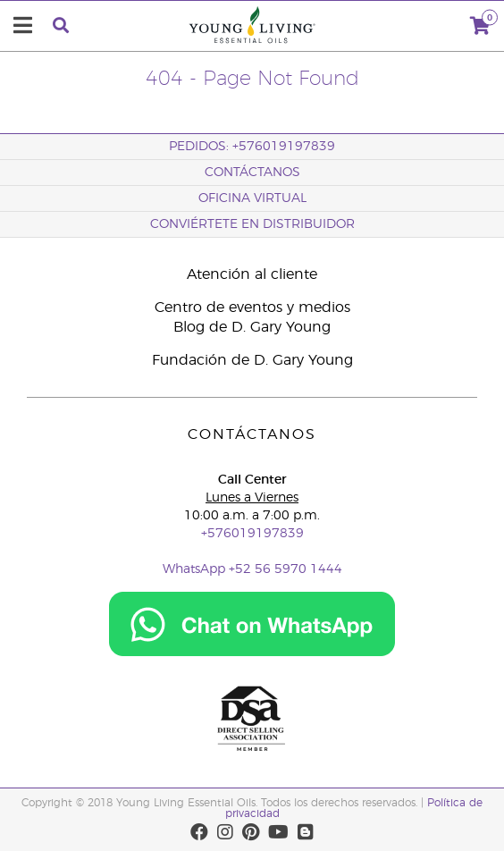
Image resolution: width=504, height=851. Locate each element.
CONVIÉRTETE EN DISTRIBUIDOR (252, 224)
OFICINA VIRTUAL (252, 198)
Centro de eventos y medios (252, 308)
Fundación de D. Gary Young (252, 360)
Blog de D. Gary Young (252, 327)
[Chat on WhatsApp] (252, 653)
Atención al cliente (252, 274)
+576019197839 (252, 534)
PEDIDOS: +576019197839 (252, 147)
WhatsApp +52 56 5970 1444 (252, 569)
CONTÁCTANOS (252, 173)
